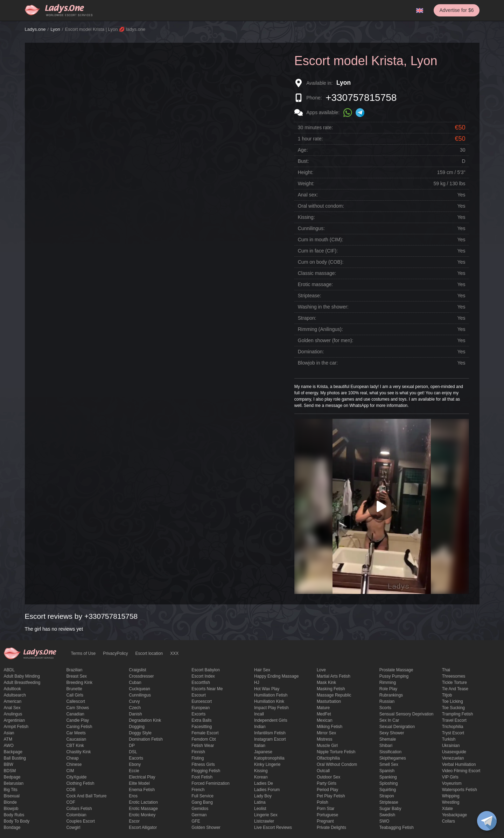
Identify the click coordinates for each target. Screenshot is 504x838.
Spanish (387, 771)
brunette (74, 689)
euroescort (202, 701)
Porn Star (326, 809)
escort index (203, 676)
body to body (17, 821)
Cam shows (78, 708)
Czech (135, 708)
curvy (134, 701)
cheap (72, 758)
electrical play (142, 777)
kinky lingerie (267, 764)
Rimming (388, 683)
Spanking (388, 777)
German (199, 815)
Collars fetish (79, 809)
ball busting (15, 758)
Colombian (76, 815)
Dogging (137, 727)
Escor (134, 821)
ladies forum (267, 790)
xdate (447, 809)
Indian (260, 727)
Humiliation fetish (271, 695)
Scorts (385, 708)
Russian (387, 701)
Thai (446, 670)
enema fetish (142, 790)
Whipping (451, 796)
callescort (75, 701)
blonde (10, 802)
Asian (9, 733)
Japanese (263, 752)
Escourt (199, 695)
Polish (323, 802)
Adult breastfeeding (22, 683)
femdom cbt (204, 739)
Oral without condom (337, 764)
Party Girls (327, 783)
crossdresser (141, 676)
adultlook (12, 689)
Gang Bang (202, 802)
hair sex (262, 670)
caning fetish (79, 727)
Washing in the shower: (323, 307)
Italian (260, 746)
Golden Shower (206, 827)
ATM (8, 739)
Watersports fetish (460, 790)
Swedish (387, 815)
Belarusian (14, 783)
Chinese (74, 764)
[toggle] (487, 821)
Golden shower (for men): (326, 340)
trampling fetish (458, 714)
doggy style (140, 733)
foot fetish (202, 777)
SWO (384, 821)
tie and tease (455, 689)
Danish (135, 714)
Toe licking (453, 701)
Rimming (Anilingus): (320, 329)
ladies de (264, 783)
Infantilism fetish (270, 733)
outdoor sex (328, 777)
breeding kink (79, 683)
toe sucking (453, 708)
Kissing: (306, 217)
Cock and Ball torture (86, 796)
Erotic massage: (315, 284)
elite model (139, 783)
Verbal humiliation (459, 764)
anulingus (13, 714)
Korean (261, 777)
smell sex (389, 764)
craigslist (137, 670)
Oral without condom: (321, 206)
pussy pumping (394, 676)
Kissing (261, 771)
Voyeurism (452, 783)
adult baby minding (22, 676)
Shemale (388, 739)
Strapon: (307, 318)
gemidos (200, 809)
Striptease (389, 802)
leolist (260, 809)
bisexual (12, 796)
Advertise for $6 (456, 10)
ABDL (9, 670)
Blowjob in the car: (318, 363)
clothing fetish (80, 783)
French (198, 790)
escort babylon (206, 670)
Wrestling (451, 802)
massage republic (334, 695)
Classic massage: (317, 273)
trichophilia (453, 727)
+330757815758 (361, 98)
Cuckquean (139, 689)
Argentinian (15, 720)
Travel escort (454, 720)
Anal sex (12, 708)
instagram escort (270, 739)
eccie (134, 771)
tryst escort (453, 733)
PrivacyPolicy (115, 653)
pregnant (325, 821)
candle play (78, 720)
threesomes (454, 676)
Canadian (75, 714)
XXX (174, 653)
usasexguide (454, 752)
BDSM (10, 771)
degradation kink (145, 720)
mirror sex (326, 733)
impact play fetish (271, 708)
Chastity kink (78, 752)
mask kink (326, 683)
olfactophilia (328, 758)
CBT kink (75, 746)
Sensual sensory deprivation (407, 714)
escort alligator (143, 827)
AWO (9, 746)
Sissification (390, 752)
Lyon (55, 29)
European (201, 708)
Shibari (386, 746)
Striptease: (310, 296)
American (13, 701)
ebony (135, 764)
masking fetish (331, 689)
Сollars (449, 821)
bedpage (12, 777)
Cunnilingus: (311, 228)
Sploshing (389, 783)
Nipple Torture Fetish (336, 752)
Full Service (202, 796)
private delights (331, 827)
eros (133, 796)
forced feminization (211, 783)
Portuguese (327, 815)
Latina (260, 802)
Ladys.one (35, 29)
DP (132, 746)
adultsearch (15, 695)
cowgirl (73, 827)
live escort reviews (273, 827)
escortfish (201, 683)
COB (71, 790)
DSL (133, 752)
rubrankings (391, 695)
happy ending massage (276, 676)
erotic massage (143, 809)
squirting (388, 790)
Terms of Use (83, 653)
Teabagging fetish (397, 827)
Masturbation (329, 701)
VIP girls (450, 777)
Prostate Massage (396, 670)
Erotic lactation (143, 802)
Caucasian (76, 739)
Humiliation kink (269, 701)
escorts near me (207, 689)
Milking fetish (330, 727)
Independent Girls (271, 720)
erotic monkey (142, 815)
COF (71, 802)
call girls (75, 695)
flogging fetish (206, 771)
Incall (259, 714)
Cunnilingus (140, 695)
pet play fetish (331, 796)
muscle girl (327, 746)
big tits (11, 790)
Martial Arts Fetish (334, 676)
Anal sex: (308, 195)
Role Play (388, 689)
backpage (13, 752)
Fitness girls (203, 764)
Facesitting (202, 727)
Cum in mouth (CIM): (321, 240)
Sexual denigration (397, 727)
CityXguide (76, 777)
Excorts (198, 714)
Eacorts (136, 758)
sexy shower (392, 733)
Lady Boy (263, 796)
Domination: (311, 352)
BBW (9, 764)
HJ (257, 683)
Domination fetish (146, 739)
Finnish (198, 752)
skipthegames (393, 758)
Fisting (198, 758)
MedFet (324, 714)
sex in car (389, 720)
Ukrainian (451, 746)
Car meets (76, 733)
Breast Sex (76, 676)
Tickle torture (454, 683)
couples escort (80, 821)
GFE (196, 821)
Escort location (149, 653)
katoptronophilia (269, 758)
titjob (447, 695)
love (321, 670)
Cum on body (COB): (321, 262)
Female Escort (205, 733)
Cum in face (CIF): (318, 251)
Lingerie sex (266, 815)
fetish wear (203, 746)
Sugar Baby (390, 809)
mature (323, 708)
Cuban (135, 683)
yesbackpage (455, 815)
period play (327, 790)
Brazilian (74, 670)
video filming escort (461, 771)
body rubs (14, 815)
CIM (70, 771)
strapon (387, 796)
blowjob (11, 809)
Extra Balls (201, 720)
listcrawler (264, 821)
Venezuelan (453, 758)
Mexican (325, 720)
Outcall (323, 771)
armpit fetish (16, 727)
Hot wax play (267, 689)
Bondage (12, 827)
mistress (325, 739)
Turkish (449, 739)
